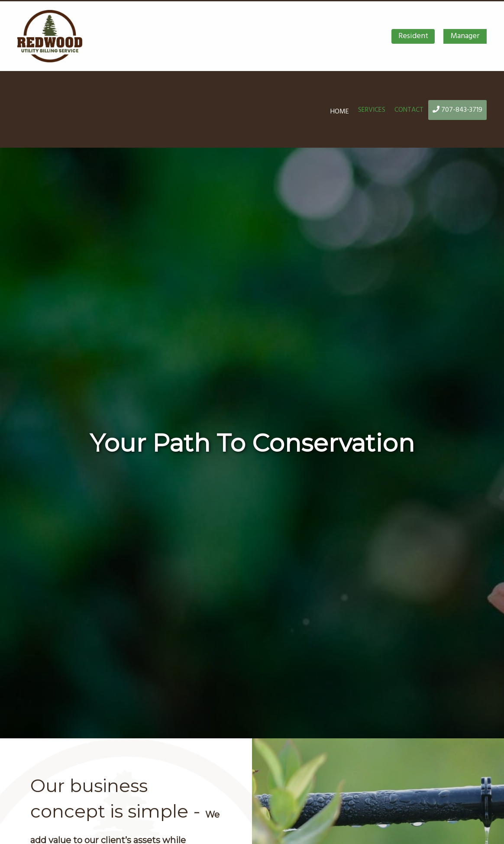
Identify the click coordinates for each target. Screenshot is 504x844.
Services (372, 110)
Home (340, 111)
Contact (409, 110)
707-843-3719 (457, 110)
